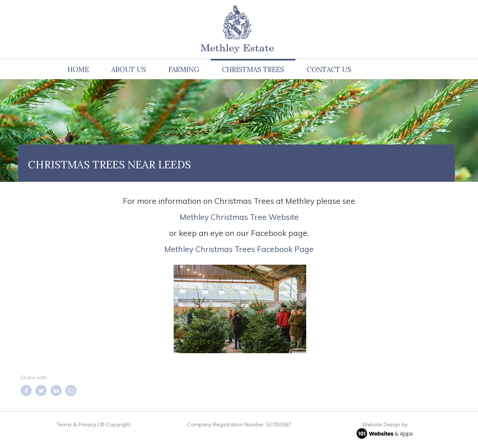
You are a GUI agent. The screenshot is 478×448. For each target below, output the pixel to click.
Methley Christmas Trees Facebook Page (239, 249)
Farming (184, 70)
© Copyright (115, 424)
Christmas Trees (253, 70)
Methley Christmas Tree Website (239, 217)
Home (78, 70)
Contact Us (329, 70)
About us (129, 70)
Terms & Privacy (76, 424)
